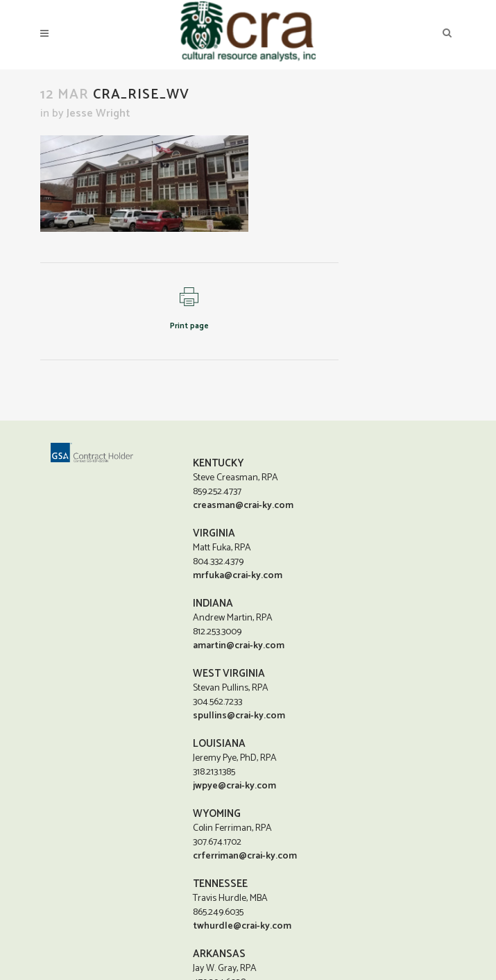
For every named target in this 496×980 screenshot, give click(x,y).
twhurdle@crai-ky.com (242, 926)
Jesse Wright (99, 113)
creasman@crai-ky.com (243, 506)
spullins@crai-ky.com (239, 716)
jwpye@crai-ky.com (234, 786)
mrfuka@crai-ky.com (238, 576)
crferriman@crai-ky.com (245, 856)
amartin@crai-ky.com (239, 646)
